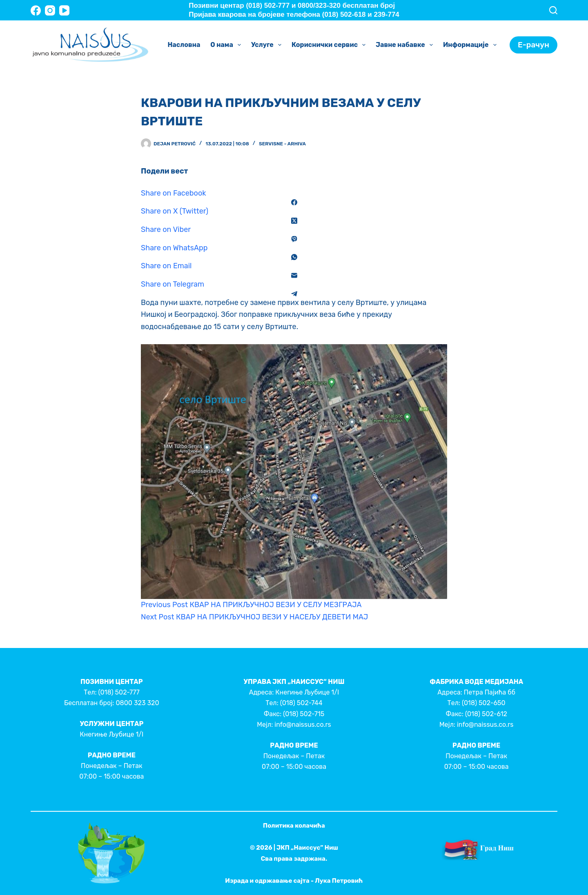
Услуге (268, 45)
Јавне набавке (406, 45)
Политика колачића (294, 826)
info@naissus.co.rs (303, 725)
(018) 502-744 (301, 703)
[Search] (553, 10)
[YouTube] (64, 10)
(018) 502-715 (304, 714)
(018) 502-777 (119, 692)
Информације (471, 45)
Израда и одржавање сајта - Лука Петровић (294, 881)
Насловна (184, 45)
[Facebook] (36, 10)
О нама (227, 45)
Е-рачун (533, 45)
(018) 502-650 (484, 703)
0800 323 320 (137, 703)
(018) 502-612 (486, 714)
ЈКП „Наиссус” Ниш (307, 848)
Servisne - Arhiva (282, 144)
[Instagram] (50, 10)
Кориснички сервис (330, 45)
